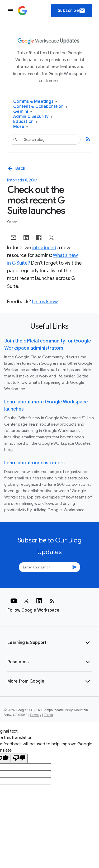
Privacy (36, 715)
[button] (49, 643)
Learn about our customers (34, 463)
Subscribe (72, 11)
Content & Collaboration (40, 107)
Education (25, 122)
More (21, 127)
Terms (48, 715)
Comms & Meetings (35, 102)
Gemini (23, 112)
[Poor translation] (19, 758)
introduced (44, 248)
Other (12, 222)
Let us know (45, 302)
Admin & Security (33, 117)
